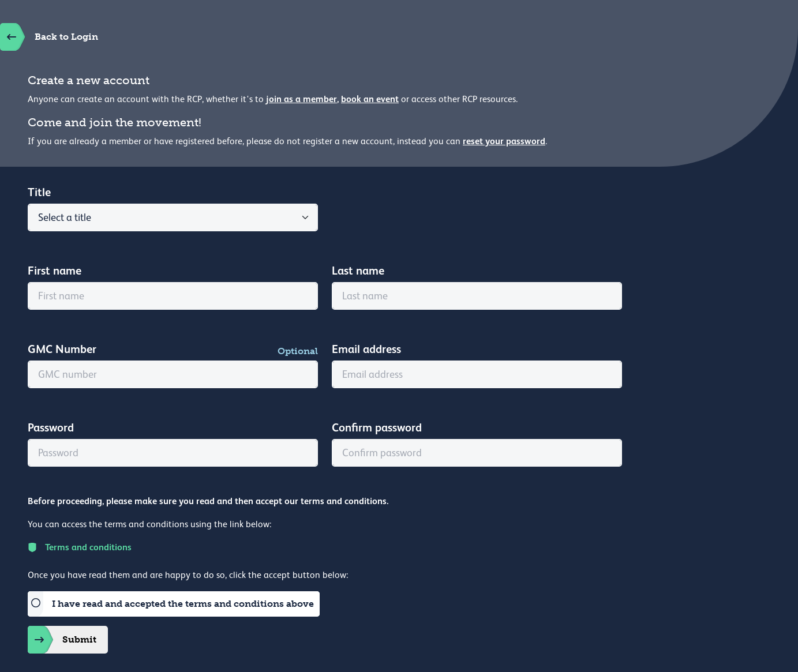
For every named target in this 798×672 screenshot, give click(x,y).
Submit (62, 640)
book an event (370, 99)
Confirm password (377, 427)
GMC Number (62, 349)
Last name (358, 271)
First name (55, 271)
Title (39, 192)
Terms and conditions (80, 547)
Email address (366, 349)
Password (51, 427)
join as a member (301, 99)
